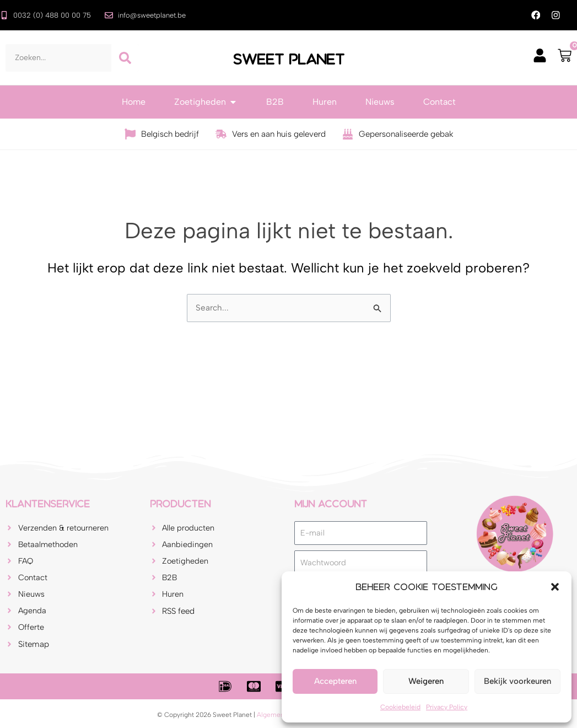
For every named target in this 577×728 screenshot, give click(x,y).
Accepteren (335, 681)
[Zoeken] (125, 58)
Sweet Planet (289, 58)
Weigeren (426, 681)
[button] (555, 587)
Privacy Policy (447, 707)
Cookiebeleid (400, 707)
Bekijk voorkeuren (517, 681)
